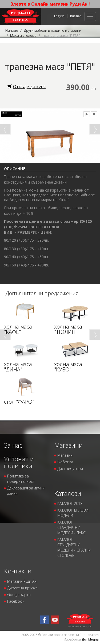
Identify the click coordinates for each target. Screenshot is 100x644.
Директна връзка (22, 588)
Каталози (68, 493)
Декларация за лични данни (26, 491)
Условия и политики (19, 462)
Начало (12, 30)
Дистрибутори (70, 469)
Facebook (16, 601)
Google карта (19, 595)
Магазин (65, 455)
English (59, 16)
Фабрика (65, 462)
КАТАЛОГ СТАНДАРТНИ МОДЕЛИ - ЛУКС (71, 527)
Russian (76, 16)
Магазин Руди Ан (22, 581)
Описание (15, 169)
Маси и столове (23, 35)
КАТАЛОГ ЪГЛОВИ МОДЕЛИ (73, 513)
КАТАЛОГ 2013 (70, 503)
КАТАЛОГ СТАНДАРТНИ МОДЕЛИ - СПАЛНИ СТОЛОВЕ (74, 547)
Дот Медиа (90, 639)
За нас (13, 445)
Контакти (18, 571)
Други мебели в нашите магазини (53, 30)
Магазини (68, 445)
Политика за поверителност (21, 479)
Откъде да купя (27, 87)
